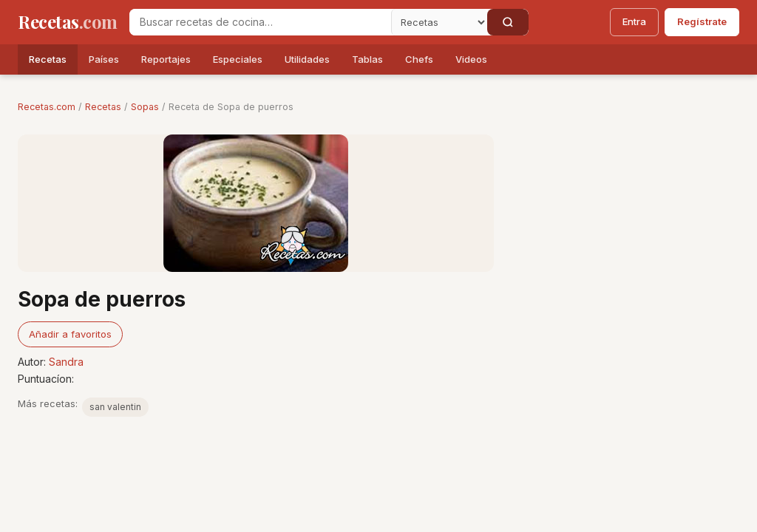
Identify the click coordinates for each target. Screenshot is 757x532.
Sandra (66, 362)
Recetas (48, 59)
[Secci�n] (439, 22)
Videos (471, 59)
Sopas (145, 107)
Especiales (238, 59)
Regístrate (702, 21)
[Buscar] (508, 22)
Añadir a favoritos (70, 334)
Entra (634, 21)
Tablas (367, 59)
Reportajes (166, 59)
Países (104, 59)
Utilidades (307, 59)
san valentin (115, 407)
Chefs (419, 59)
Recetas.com (47, 107)
